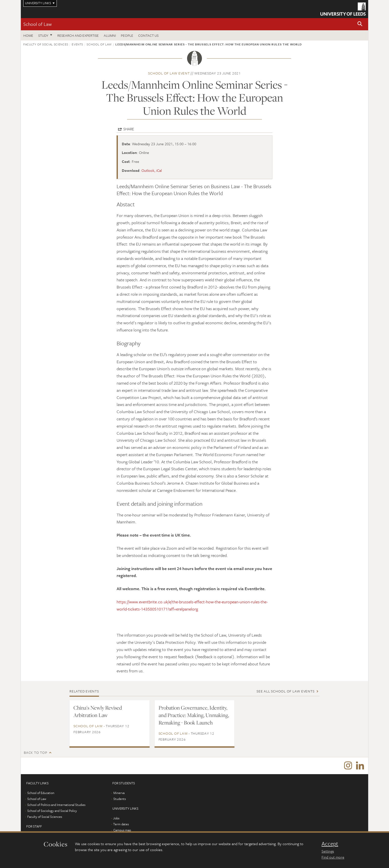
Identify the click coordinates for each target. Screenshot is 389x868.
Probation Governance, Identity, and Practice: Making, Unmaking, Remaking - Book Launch (194, 715)
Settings (328, 851)
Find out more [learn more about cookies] (333, 857)
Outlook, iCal (152, 170)
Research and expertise (78, 35)
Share (129, 129)
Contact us (148, 35)
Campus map (122, 831)
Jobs (116, 819)
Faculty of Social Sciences (46, 44)
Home (28, 35)
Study (43, 35)
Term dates (121, 825)
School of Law (37, 24)
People (127, 35)
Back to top (35, 752)
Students (120, 799)
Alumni (110, 35)
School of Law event (169, 73)
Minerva (119, 793)
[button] (360, 24)
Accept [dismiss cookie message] (330, 844)
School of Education (41, 793)
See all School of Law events (285, 691)
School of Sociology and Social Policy (52, 811)
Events (77, 44)
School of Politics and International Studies (56, 805)
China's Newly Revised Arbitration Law (98, 711)
